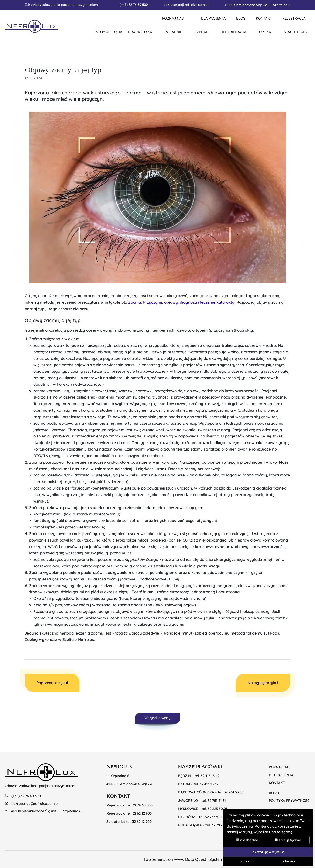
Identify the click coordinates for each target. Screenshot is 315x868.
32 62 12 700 (142, 821)
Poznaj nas (280, 767)
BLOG (241, 18)
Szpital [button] (201, 32)
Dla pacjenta (281, 775)
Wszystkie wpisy (157, 718)
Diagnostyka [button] (140, 32)
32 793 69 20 (221, 825)
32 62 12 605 (142, 813)
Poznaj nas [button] (173, 18)
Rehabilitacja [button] (234, 32)
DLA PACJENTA (213, 18)
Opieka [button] (265, 32)
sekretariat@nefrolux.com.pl (186, 5)
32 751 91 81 (217, 800)
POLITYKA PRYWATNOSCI (290, 800)
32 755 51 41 (214, 817)
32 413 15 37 (209, 784)
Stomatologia (109, 32)
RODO (274, 793)
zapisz (246, 861)
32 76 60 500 (142, 805)
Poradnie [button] (173, 32)
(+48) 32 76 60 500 (134, 5)
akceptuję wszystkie (268, 852)
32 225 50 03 (218, 809)
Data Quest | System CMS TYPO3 (216, 859)
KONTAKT (264, 18)
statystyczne (288, 840)
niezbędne (247, 840)
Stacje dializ (296, 32)
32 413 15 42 (210, 776)
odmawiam (291, 861)
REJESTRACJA (294, 18)
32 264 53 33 (234, 792)
